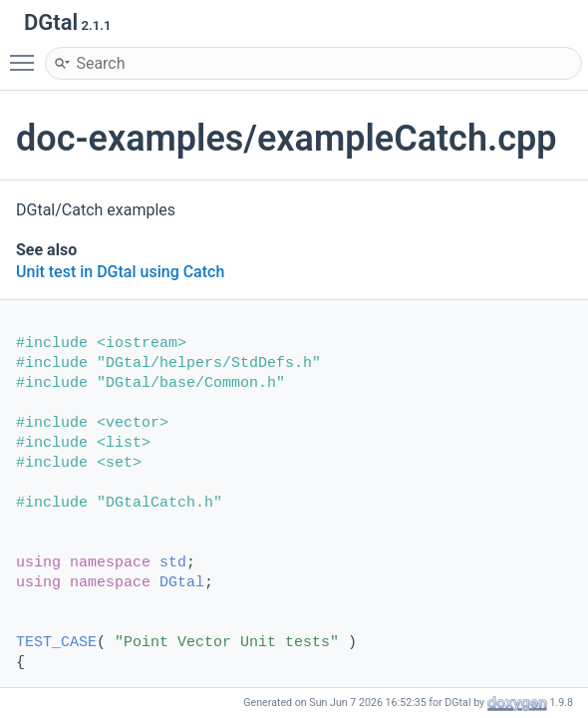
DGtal (182, 583)
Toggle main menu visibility (27, 54)
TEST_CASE (56, 643)
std (173, 563)
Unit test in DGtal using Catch (120, 272)
